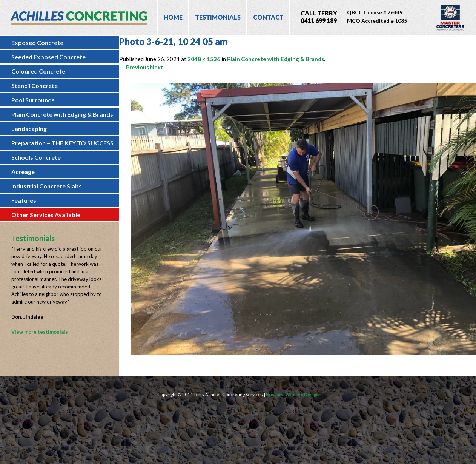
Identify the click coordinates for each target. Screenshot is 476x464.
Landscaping (29, 129)
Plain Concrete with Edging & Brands (62, 114)
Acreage (23, 172)
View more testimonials (40, 332)
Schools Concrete (36, 157)
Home (173, 17)
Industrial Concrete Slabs (47, 186)
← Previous (134, 67)
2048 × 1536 (204, 59)
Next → (160, 67)
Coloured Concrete (38, 71)
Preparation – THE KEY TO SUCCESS (62, 143)
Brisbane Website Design (292, 394)
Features (24, 200)
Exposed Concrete (37, 42)
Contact (268, 17)
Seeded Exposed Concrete (48, 57)
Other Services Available (46, 215)
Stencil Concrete (35, 86)
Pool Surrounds (33, 100)
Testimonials (218, 17)
